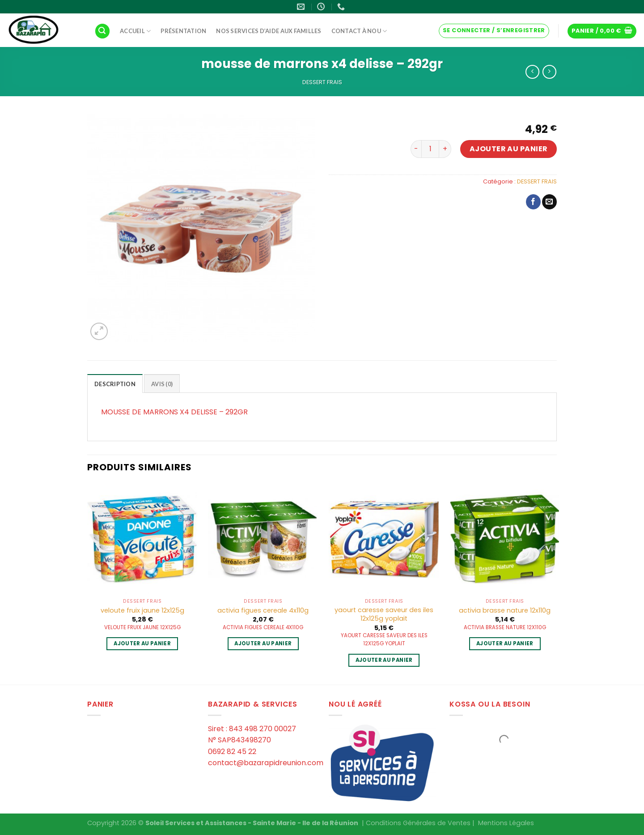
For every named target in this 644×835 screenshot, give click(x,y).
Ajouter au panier (509, 149)
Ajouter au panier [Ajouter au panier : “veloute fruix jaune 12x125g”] (142, 643)
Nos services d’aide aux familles (269, 31)
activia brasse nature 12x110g (505, 611)
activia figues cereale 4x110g (263, 611)
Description (115, 384)
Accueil (135, 31)
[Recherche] (102, 31)
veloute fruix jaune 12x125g (142, 611)
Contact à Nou (359, 31)
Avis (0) (162, 384)
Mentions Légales (506, 823)
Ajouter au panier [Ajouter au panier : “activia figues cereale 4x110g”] (263, 643)
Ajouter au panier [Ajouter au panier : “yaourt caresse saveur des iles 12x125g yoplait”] (384, 660)
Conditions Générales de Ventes (418, 823)
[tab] (115, 383)
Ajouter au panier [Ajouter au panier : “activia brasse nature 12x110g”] (505, 643)
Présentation (183, 31)
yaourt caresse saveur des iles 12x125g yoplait (384, 614)
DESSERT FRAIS (322, 82)
